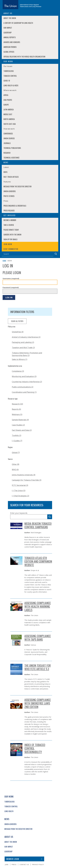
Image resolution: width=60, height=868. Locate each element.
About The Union (10, 18)
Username (11, 278)
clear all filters (17, 321)
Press (14, 865)
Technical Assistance (11, 158)
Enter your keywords (19, 513)
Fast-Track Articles (11, 177)
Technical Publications (12, 148)
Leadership (8, 33)
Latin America (9, 110)
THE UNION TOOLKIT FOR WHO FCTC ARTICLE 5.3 (38, 667)
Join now (8, 244)
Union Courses (9, 138)
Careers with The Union (12, 235)
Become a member (10, 220)
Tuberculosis (9, 71)
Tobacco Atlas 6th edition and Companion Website (38, 561)
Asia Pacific (8, 100)
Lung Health (9, 811)
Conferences (8, 134)
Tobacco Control (10, 76)
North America (9, 119)
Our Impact (8, 28)
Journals (7, 143)
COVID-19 (7, 81)
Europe (6, 105)
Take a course (9, 225)
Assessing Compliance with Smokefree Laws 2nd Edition (38, 703)
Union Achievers (10, 191)
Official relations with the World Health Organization (24, 57)
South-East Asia (10, 124)
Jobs (7, 865)
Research (7, 153)
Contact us (24, 865)
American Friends (10, 47)
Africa (6, 95)
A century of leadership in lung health (18, 23)
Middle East (8, 114)
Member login (13, 859)
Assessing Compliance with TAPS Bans (38, 638)
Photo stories (9, 196)
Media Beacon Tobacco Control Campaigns (38, 525)
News (5, 172)
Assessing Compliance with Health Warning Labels (38, 606)
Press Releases (9, 211)
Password (11, 287)
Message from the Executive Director (18, 186)
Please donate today (11, 230)
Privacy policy (38, 865)
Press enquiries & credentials (15, 206)
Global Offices (9, 52)
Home (4, 261)
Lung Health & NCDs (11, 85)
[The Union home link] (22, 5)
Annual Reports (10, 37)
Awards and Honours (12, 42)
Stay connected (11, 249)
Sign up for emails (10, 239)
